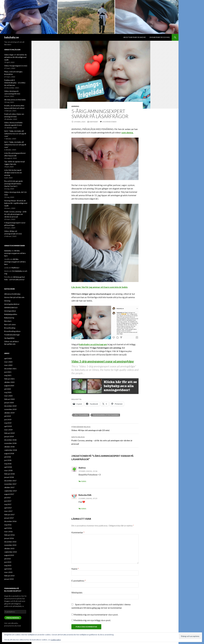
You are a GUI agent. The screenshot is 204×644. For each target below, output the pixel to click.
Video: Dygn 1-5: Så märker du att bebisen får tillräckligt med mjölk (16, 57)
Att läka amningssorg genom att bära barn (15, 253)
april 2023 (8, 358)
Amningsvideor (10, 311)
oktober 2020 (9, 382)
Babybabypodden (11, 314)
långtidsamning (81, 415)
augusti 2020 (9, 386)
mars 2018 (8, 470)
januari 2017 (9, 518)
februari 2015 (9, 576)
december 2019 (10, 406)
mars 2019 (8, 430)
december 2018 (10, 440)
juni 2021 (8, 372)
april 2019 (8, 426)
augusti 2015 (9, 555)
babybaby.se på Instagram (93, 344)
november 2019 (10, 409)
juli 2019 (8, 416)
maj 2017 (8, 504)
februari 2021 (9, 379)
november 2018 (10, 443)
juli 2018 (8, 457)
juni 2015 (8, 562)
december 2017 (10, 481)
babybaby (94, 122)
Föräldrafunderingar (12, 335)
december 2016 (10, 521)
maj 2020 (8, 392)
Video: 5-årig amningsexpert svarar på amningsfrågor (103, 361)
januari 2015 (9, 579)
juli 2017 (8, 498)
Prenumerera (13, 618)
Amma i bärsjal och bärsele (14, 297)
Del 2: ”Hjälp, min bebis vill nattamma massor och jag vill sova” (15, 134)
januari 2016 (9, 538)
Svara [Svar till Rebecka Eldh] (84, 509)
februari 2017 (9, 515)
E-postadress (79, 581)
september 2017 (11, 491)
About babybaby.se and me (135, 37)
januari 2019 (9, 436)
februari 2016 (9, 535)
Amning (75, 106)
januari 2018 (9, 477)
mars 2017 (8, 511)
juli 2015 (8, 559)
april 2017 (8, 508)
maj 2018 (8, 464)
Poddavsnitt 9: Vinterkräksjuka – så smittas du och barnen (15, 83)
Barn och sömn (10, 324)
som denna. (127, 132)
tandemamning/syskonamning (106, 415)
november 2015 (10, 545)
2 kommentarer (109, 122)
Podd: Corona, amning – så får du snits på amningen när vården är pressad (105, 440)
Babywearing (9, 318)
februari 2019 (9, 433)
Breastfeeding (10, 328)
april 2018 (8, 467)
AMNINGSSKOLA (11, 308)
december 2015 (10, 542)
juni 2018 (8, 460)
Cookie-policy (56, 640)
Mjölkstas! (16, 268)
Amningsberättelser (12, 304)
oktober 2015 (9, 548)
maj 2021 (8, 375)
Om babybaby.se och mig (160, 37)
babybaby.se (11, 37)
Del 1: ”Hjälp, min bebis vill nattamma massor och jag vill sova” (15, 145)
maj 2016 (8, 525)
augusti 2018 (9, 453)
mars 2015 (8, 572)
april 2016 (8, 528)
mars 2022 (8, 365)
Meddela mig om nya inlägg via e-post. (92, 620)
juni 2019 (8, 420)
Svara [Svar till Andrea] (84, 481)
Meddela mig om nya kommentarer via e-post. (96, 615)
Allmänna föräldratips (12, 294)
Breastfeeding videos (12, 331)
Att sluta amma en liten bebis (15, 100)
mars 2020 (8, 396)
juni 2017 (8, 501)
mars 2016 (8, 532)
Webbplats (77, 592)
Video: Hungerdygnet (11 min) (16, 66)
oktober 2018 (9, 447)
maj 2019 (8, 423)
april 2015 (8, 569)
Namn (75, 569)
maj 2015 (8, 565)
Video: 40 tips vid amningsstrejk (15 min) (105, 428)
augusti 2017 (9, 494)
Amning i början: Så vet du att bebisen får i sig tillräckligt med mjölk (16, 203)
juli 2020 (8, 389)
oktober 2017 (9, 487)
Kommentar (78, 532)
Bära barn (8, 321)
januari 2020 (9, 403)
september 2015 (11, 552)
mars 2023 (8, 362)
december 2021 (10, 369)
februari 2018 (9, 474)
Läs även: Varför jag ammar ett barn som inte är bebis (100, 287)
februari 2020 (9, 399)
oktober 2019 (9, 413)
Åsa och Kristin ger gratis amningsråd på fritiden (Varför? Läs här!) (14, 184)
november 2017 (10, 484)
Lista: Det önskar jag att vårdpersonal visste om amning (13, 173)
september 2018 (11, 450)
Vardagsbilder (9, 338)
